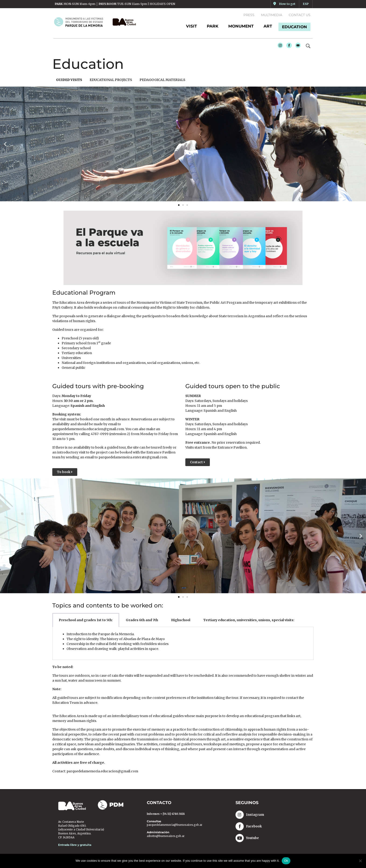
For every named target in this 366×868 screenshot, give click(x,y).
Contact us (300, 15)
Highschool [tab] (181, 620)
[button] (5, 144)
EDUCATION (294, 27)
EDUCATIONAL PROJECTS (111, 80)
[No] (360, 861)
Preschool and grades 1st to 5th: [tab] (86, 620)
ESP (306, 4)
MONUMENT (241, 26)
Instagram (279, 47)
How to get (287, 4)
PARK (213, 26)
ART (268, 26)
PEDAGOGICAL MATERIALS (162, 80)
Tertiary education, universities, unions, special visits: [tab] (249, 620)
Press (249, 15)
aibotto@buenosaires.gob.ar (166, 836)
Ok (286, 861)
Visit (192, 26)
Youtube (297, 47)
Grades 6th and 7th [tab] (142, 620)
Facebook (288, 47)
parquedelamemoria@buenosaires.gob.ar (175, 825)
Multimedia (272, 15)
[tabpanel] (183, 643)
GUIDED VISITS (69, 80)
